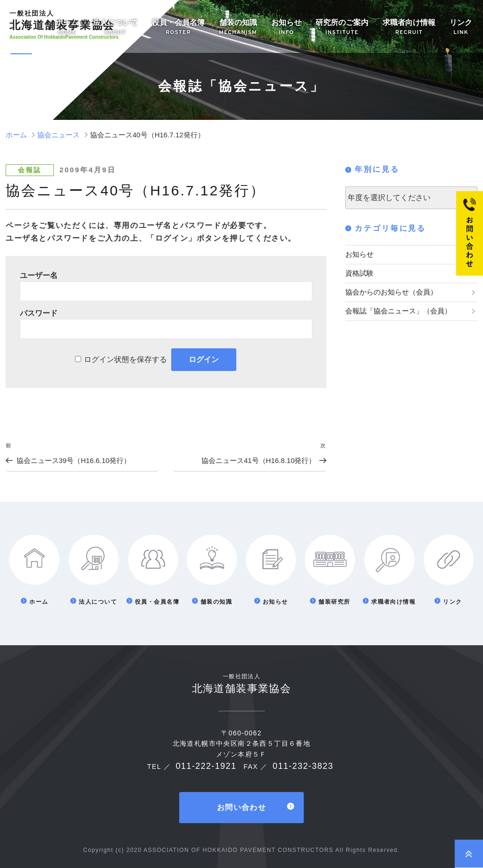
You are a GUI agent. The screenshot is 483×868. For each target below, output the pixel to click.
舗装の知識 (238, 28)
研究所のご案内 (342, 28)
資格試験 (358, 271)
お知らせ (286, 28)
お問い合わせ (241, 807)
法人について (115, 28)
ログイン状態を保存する (125, 359)
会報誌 (30, 170)
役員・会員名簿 (178, 28)
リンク (461, 28)
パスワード (39, 313)
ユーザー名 (39, 275)
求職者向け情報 (409, 28)
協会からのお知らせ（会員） (388, 289)
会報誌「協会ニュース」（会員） (395, 307)
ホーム (67, 28)
